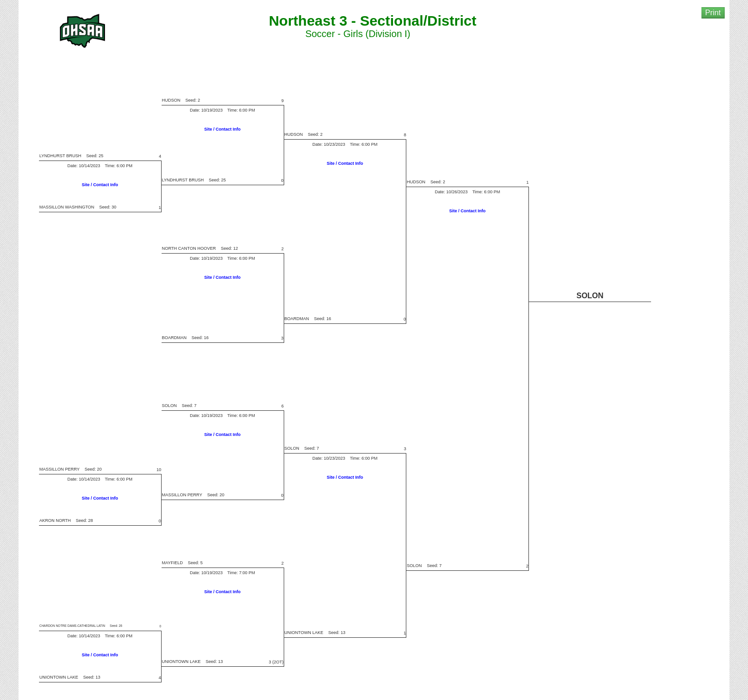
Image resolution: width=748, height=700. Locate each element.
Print (713, 13)
